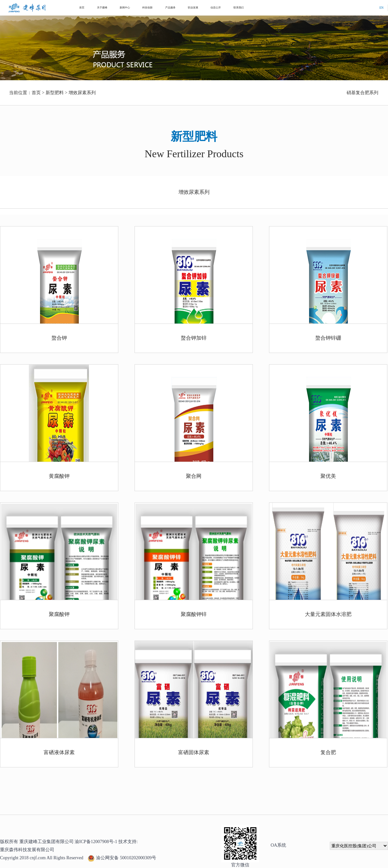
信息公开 (216, 8)
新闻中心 (125, 8)
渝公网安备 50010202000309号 (122, 858)
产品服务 (170, 8)
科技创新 (147, 8)
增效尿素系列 (82, 93)
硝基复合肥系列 (362, 93)
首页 (82, 8)
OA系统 (278, 845)
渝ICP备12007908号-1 (96, 842)
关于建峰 (102, 8)
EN (381, 8)
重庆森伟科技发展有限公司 (27, 850)
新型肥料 (55, 93)
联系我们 (239, 8)
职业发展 (193, 8)
